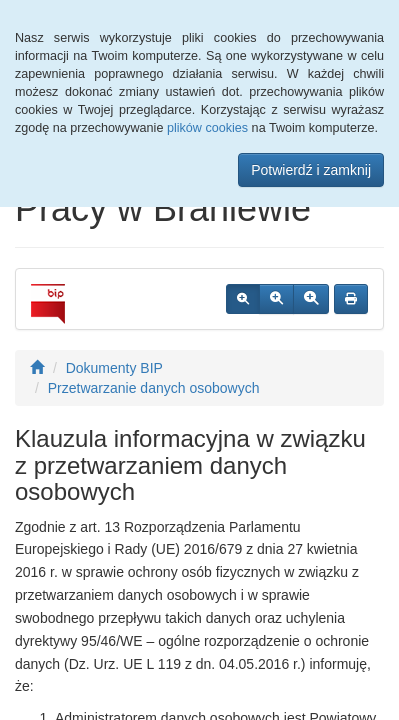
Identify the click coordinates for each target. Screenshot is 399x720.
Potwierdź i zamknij (311, 170)
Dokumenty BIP (114, 368)
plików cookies (207, 128)
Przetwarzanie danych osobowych (154, 388)
